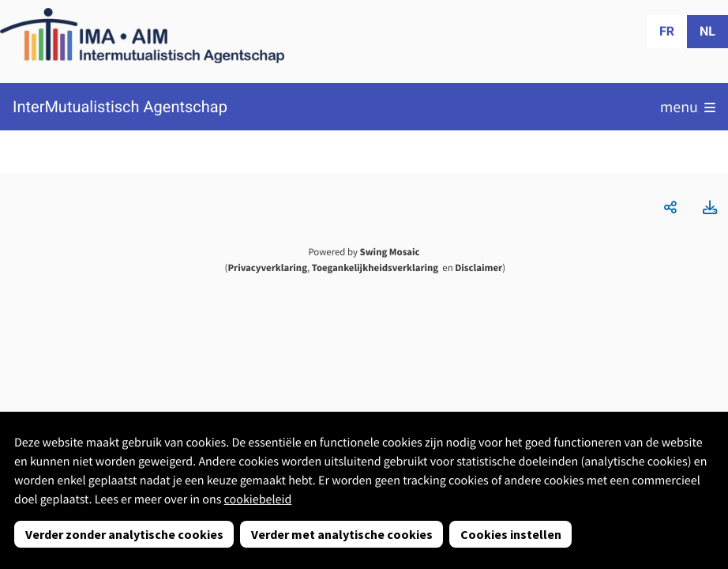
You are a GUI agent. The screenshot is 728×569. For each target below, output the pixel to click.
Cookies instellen (511, 534)
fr (667, 31)
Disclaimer (478, 268)
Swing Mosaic (390, 252)
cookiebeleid (258, 499)
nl (707, 31)
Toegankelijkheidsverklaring (375, 268)
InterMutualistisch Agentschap (120, 107)
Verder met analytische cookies (342, 534)
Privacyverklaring (267, 268)
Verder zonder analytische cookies (124, 534)
